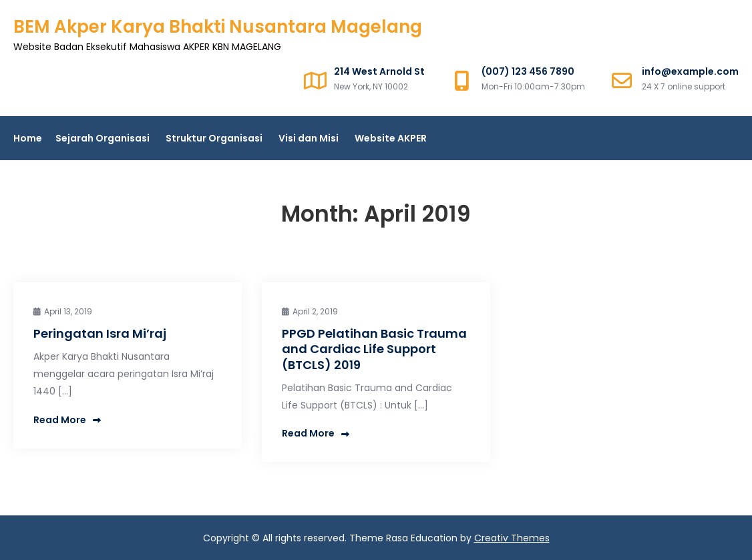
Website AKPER (391, 138)
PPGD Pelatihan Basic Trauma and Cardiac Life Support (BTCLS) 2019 (374, 349)
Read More (67, 420)
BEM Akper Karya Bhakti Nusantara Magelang (218, 27)
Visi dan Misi (309, 138)
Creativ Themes (512, 538)
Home (28, 138)
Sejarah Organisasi (103, 138)
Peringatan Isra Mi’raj (100, 333)
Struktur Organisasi (214, 138)
